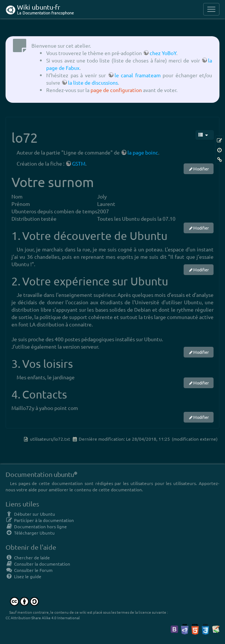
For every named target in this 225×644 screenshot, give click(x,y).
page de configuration (116, 90)
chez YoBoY (163, 53)
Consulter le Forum (29, 570)
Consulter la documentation (38, 564)
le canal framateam (138, 75)
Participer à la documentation (40, 520)
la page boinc (143, 152)
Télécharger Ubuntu (30, 533)
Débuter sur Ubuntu (30, 514)
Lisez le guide (23, 576)
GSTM (79, 163)
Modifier (201, 169)
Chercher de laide (28, 557)
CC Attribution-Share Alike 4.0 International (43, 618)
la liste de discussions (93, 82)
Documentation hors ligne (36, 526)
